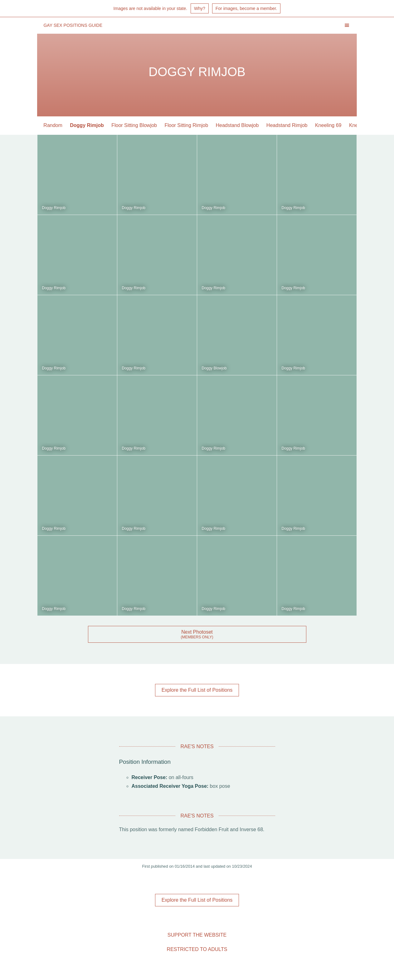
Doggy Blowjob (214, 368)
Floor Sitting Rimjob (187, 125)
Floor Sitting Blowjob (134, 125)
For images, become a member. (246, 8)
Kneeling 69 (328, 125)
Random (53, 125)
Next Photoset (197, 632)
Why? (200, 8)
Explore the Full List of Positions (197, 690)
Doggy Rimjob (87, 125)
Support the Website (197, 935)
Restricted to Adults (197, 949)
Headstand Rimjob (287, 125)
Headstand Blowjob (237, 125)
